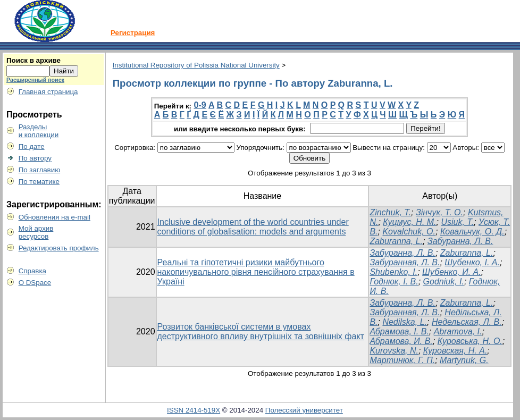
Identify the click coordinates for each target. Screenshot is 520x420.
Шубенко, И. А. (452, 272)
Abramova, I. (458, 331)
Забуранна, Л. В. (460, 241)
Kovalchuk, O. (409, 232)
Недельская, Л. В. (467, 322)
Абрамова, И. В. (401, 341)
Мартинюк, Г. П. (402, 360)
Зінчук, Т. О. (439, 212)
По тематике (39, 182)
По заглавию (40, 170)
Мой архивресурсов (36, 232)
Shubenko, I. (393, 272)
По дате (32, 146)
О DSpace (35, 283)
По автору (35, 158)
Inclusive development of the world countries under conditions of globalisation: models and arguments (253, 227)
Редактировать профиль (59, 248)
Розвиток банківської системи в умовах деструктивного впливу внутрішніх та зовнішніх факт (261, 331)
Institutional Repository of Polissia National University (196, 65)
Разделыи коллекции (39, 131)
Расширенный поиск (35, 80)
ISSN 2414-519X (194, 410)
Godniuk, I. (444, 282)
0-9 (200, 105)
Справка (32, 271)
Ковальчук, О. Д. (472, 232)
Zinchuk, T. (390, 212)
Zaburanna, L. (396, 241)
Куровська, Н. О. (470, 341)
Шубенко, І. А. (472, 262)
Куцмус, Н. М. (409, 222)
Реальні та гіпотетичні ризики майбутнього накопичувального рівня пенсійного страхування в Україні (256, 272)
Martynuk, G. (464, 360)
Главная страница (48, 92)
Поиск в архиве (33, 60)
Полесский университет (304, 410)
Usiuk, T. (457, 222)
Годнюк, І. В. (394, 282)
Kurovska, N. (394, 351)
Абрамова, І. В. (399, 331)
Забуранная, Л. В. (405, 262)
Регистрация (133, 33)
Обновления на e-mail (54, 217)
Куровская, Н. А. (455, 351)
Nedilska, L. (405, 322)
